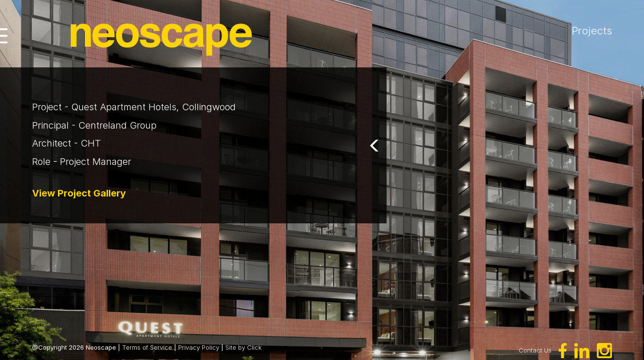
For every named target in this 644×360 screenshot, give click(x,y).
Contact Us (535, 350)
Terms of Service (147, 347)
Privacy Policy (199, 347)
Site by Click (244, 347)
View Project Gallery (79, 193)
